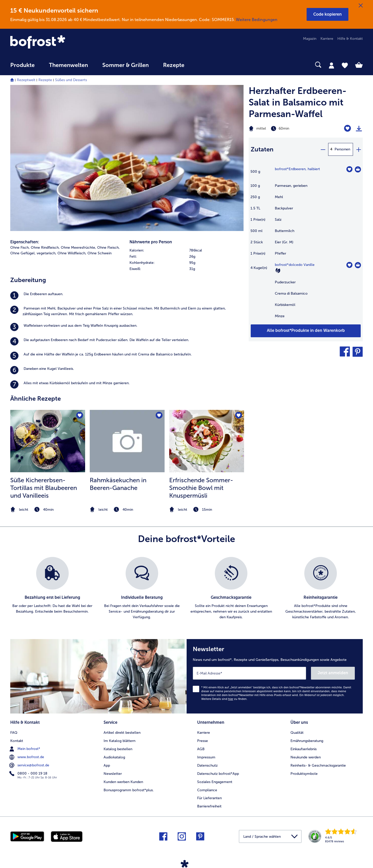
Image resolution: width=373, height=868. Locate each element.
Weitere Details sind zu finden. (224, 699)
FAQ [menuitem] (14, 733)
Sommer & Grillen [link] (125, 65)
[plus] (358, 149)
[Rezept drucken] (359, 129)
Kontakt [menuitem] (17, 741)
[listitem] (127, 295)
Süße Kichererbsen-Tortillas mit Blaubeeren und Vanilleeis (44, 488)
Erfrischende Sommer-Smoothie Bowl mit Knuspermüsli (201, 488)
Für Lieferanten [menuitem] (209, 798)
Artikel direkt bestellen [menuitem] (122, 733)
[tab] (331, 65)
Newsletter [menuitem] (113, 774)
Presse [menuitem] (203, 741)
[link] (63, 42)
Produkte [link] (22, 65)
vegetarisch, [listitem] (47, 253)
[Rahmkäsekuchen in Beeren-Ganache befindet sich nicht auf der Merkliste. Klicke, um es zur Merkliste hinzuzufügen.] (159, 415)
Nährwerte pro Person (151, 242)
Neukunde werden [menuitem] (306, 757)
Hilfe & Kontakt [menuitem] (350, 39)
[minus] (323, 149)
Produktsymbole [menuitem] (304, 774)
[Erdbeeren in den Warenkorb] (358, 169)
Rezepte (45, 80)
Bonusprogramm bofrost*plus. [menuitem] (129, 790)
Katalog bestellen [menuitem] (118, 749)
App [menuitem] (107, 765)
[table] (306, 245)
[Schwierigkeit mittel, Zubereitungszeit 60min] (286, 129)
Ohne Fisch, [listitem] (20, 248)
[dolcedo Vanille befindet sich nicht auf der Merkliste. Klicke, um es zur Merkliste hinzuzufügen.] (349, 265)
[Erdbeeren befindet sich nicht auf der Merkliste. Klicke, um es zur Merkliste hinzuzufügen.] (349, 169)
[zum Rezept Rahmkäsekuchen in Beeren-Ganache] (127, 441)
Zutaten (262, 149)
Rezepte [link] (174, 65)
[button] (327, 14)
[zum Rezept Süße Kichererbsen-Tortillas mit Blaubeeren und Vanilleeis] (48, 441)
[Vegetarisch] (278, 271)
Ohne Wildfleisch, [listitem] (72, 253)
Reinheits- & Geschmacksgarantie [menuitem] (318, 765)
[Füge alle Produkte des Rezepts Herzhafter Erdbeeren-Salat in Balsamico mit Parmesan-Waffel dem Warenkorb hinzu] (306, 331)
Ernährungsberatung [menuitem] (307, 741)
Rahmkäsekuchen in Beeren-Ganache (118, 484)
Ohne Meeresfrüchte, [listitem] (78, 248)
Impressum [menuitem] (206, 757)
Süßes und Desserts (71, 80)
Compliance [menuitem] (207, 790)
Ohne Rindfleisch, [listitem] (45, 248)
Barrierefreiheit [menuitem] (209, 806)
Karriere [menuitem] (327, 39)
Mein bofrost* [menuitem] (25, 749)
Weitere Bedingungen (257, 20)
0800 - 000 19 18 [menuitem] (29, 774)
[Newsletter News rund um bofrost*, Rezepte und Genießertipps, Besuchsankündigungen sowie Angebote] (275, 676)
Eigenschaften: (25, 242)
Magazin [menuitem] (310, 39)
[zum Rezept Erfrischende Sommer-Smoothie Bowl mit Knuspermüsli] (207, 441)
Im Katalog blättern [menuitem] (119, 741)
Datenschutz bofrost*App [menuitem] (218, 774)
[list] (186, 589)
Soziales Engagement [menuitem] (215, 782)
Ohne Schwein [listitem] (99, 253)
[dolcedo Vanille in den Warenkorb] (358, 265)
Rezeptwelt (26, 80)
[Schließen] (361, 6)
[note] (48, 510)
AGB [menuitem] (201, 749)
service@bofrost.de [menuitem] (30, 765)
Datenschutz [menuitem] (207, 765)
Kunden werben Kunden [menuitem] (123, 782)
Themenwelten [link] (68, 65)
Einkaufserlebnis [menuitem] (304, 749)
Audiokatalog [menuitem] (114, 757)
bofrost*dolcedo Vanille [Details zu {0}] (295, 265)
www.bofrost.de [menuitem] (27, 757)
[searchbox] (202, 65)
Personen (342, 149)
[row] (186, 250)
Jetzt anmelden (333, 673)
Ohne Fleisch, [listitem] (108, 248)
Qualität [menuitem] (297, 733)
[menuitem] (22, 68)
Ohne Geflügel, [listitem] (23, 253)
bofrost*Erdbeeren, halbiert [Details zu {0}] (297, 169)
